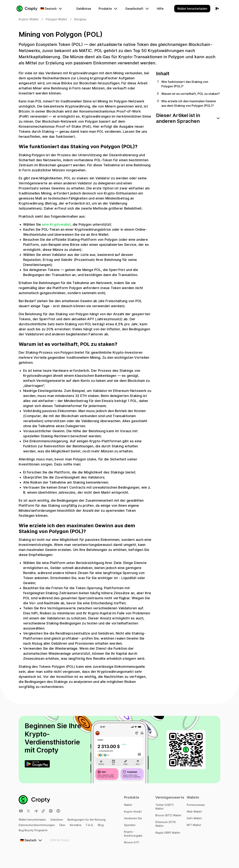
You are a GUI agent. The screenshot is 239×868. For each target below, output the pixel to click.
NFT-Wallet (194, 825)
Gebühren (57, 820)
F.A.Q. (90, 825)
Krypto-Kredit (133, 812)
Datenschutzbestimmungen (37, 825)
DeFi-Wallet (194, 818)
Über (62, 825)
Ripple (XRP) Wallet (168, 833)
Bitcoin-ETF (132, 842)
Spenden (130, 825)
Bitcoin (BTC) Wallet (168, 815)
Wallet (128, 805)
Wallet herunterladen (32, 820)
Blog (101, 825)
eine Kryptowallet (56, 227)
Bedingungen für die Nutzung (86, 820)
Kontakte (76, 825)
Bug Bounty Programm (33, 830)
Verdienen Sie (133, 818)
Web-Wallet (194, 812)
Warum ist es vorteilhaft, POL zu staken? (191, 96)
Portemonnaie (196, 805)
